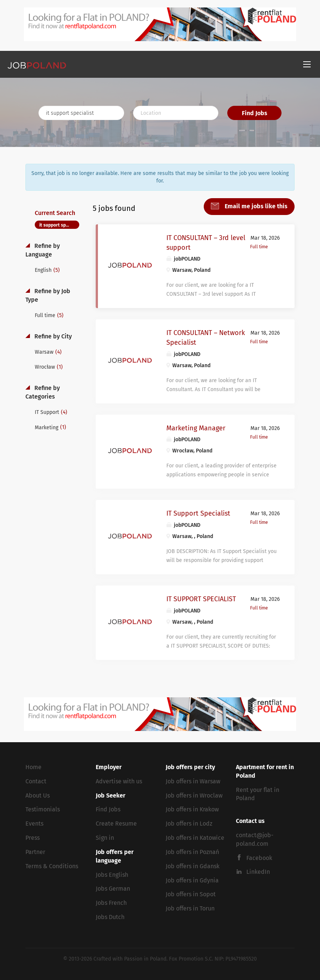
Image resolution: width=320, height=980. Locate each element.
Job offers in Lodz (189, 824)
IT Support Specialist (198, 513)
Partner (35, 852)
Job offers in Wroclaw (194, 795)
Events (34, 824)
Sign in (105, 838)
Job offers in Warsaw (193, 781)
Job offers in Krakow (192, 809)
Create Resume (116, 824)
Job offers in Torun (190, 908)
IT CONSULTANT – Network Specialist (206, 338)
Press (33, 838)
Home (33, 767)
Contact (36, 781)
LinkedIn (258, 872)
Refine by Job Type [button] (48, 295)
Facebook (259, 858)
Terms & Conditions (52, 866)
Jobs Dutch (110, 917)
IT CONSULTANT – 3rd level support (206, 243)
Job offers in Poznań (192, 852)
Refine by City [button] (52, 336)
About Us (38, 795)
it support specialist (59, 225)
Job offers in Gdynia (192, 880)
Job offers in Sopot (191, 894)
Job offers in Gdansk (193, 866)
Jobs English (112, 875)
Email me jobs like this (255, 206)
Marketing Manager (196, 428)
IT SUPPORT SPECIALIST (201, 599)
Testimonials (43, 809)
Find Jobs (255, 113)
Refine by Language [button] (43, 250)
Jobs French (111, 903)
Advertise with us (119, 781)
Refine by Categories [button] (43, 392)
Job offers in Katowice (195, 838)
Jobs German (113, 889)
